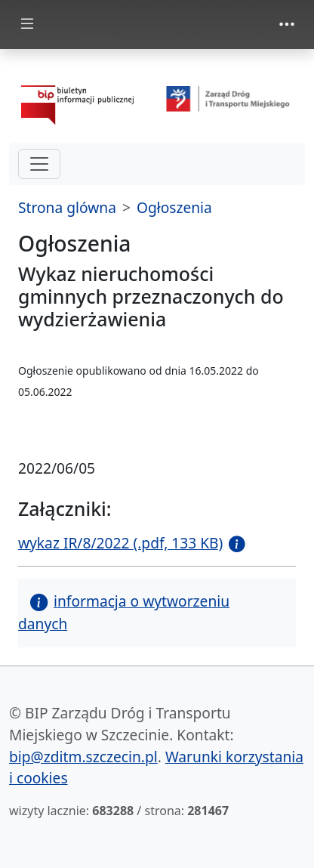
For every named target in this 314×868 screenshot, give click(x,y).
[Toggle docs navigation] (27, 25)
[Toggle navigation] (287, 24)
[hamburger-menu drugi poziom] (39, 164)
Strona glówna (67, 207)
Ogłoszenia (174, 207)
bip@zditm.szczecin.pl (83, 757)
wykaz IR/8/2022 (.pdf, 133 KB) (120, 543)
